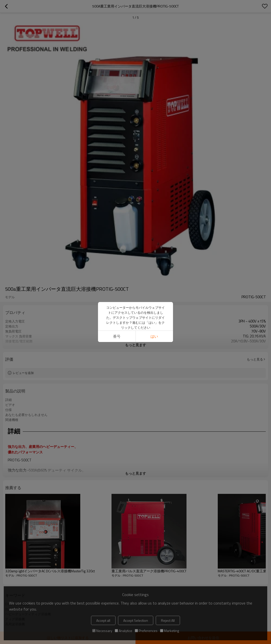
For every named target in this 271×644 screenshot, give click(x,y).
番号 (117, 336)
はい (154, 336)
